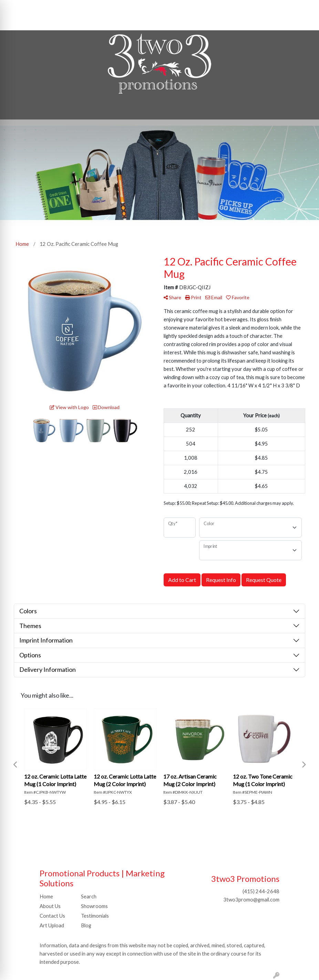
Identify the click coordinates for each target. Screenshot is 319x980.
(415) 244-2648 (261, 891)
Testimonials (95, 916)
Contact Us (52, 916)
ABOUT (39, 7)
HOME (15, 7)
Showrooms (94, 906)
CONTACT (79, 7)
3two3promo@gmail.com (251, 900)
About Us (50, 906)
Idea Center (20, 23)
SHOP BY (109, 7)
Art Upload (52, 925)
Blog (86, 925)
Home (46, 896)
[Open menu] (305, 110)
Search (178, 7)
